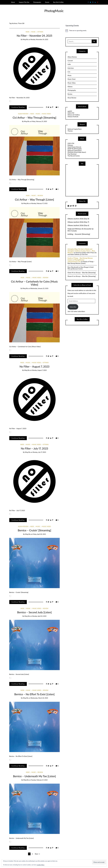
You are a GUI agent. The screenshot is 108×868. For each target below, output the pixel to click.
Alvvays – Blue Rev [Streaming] (86, 273)
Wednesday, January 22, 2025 (39, 288)
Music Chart (72, 79)
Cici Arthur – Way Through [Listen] (34, 200)
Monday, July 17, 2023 (39, 452)
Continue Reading (18, 107)
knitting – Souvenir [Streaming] (79, 234)
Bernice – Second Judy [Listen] (34, 612)
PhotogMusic (54, 11)
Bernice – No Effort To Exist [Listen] (34, 694)
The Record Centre (74, 156)
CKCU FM (71, 113)
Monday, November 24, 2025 (39, 39)
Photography (37, 2)
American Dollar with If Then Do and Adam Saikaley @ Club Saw (82, 253)
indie (28, 32)
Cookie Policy (41, 865)
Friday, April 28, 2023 (39, 534)
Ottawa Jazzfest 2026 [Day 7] (78, 222)
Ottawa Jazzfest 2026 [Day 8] (78, 219)
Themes (70, 131)
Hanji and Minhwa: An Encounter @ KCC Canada (80, 230)
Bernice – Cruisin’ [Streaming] (34, 530)
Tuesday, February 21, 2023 (39, 780)
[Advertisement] (83, 181)
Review (40, 196)
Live (69, 72)
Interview (71, 68)
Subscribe (73, 307)
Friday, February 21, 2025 (39, 121)
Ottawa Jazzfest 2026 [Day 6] (78, 225)
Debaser (70, 145)
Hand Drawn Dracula (74, 147)
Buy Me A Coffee (58, 2)
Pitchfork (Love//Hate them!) (77, 152)
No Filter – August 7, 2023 (34, 367)
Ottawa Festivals (73, 117)
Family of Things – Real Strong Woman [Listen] (81, 262)
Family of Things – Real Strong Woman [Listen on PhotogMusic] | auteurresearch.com (80, 260)
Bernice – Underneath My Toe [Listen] (34, 776)
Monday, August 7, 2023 (39, 370)
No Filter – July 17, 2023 (34, 448)
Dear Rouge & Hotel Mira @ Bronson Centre (81, 268)
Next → (37, 854)
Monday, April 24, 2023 (39, 616)
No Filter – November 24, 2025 (34, 36)
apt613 (70, 111)
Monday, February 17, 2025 (39, 203)
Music (33, 32)
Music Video (46, 114)
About (13, 2)
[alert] (82, 31)
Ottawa (40, 32)
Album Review (23, 114)
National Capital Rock (75, 129)
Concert (70, 61)
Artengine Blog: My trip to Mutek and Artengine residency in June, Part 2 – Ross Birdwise (81, 251)
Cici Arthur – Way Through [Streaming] (34, 118)
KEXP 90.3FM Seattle (75, 149)
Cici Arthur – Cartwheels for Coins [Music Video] (34, 283)
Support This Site (24, 2)
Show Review (72, 98)
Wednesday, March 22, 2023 (39, 698)
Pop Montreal (72, 154)
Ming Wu (25, 39)
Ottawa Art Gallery (74, 115)
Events (47, 2)
